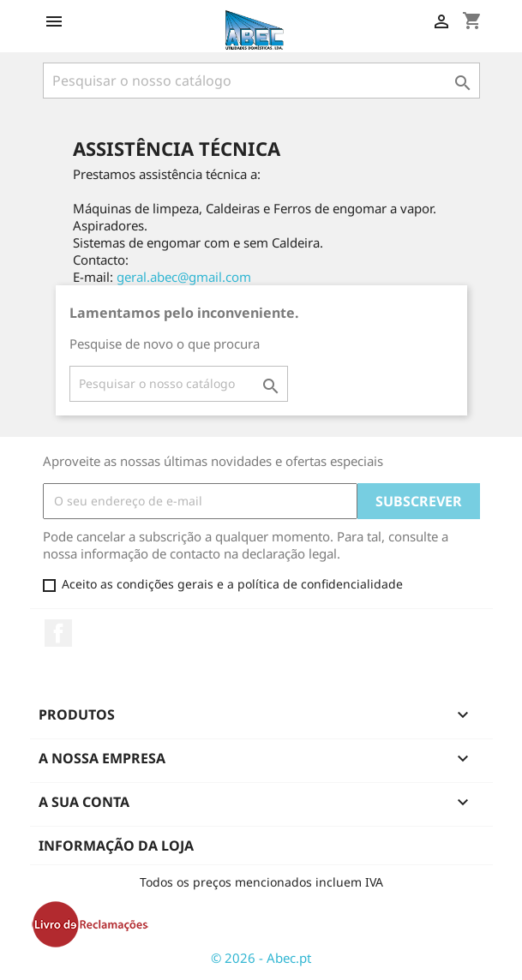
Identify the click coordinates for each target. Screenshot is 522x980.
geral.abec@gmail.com (184, 277)
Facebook (58, 633)
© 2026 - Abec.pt (261, 958)
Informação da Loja (116, 846)
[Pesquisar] (261, 81)
